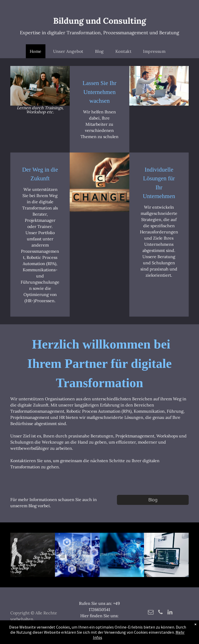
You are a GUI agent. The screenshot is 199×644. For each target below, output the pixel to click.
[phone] (160, 613)
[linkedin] (170, 613)
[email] (151, 613)
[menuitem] (38, 51)
